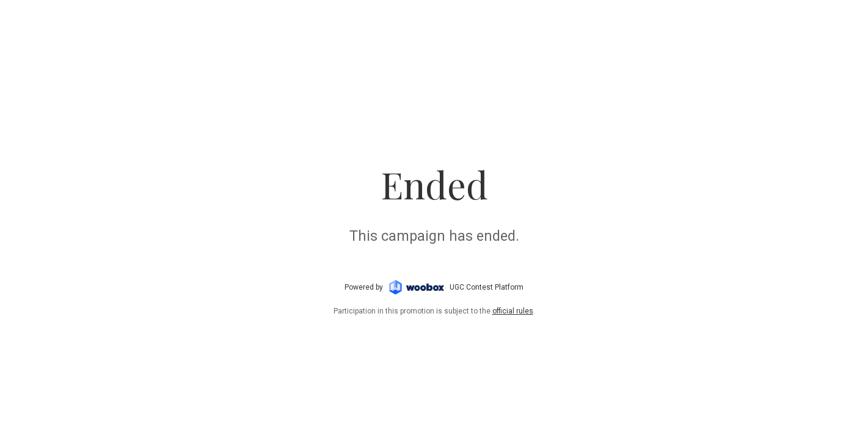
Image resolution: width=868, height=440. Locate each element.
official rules (513, 311)
